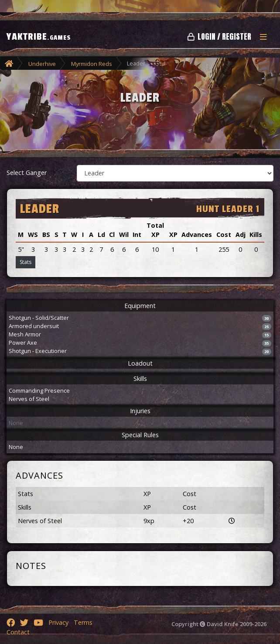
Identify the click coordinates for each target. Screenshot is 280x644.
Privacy (58, 622)
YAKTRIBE (39, 37)
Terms (83, 622)
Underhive (42, 64)
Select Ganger (27, 173)
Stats (26, 262)
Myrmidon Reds (92, 64)
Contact (18, 632)
